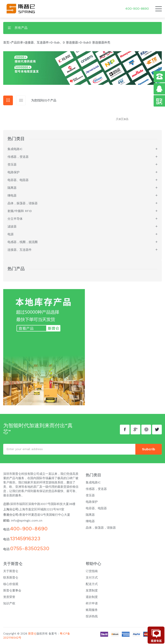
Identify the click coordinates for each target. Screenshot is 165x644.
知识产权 (9, 603)
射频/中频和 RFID (20, 211)
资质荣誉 (9, 597)
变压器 (12, 164)
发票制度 (92, 590)
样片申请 (92, 603)
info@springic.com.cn (27, 520)
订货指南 (92, 571)
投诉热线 (92, 616)
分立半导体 (15, 219)
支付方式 (92, 577)
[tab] (8, 100)
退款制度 (92, 597)
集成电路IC (15, 149)
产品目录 (17, 42)
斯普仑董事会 (12, 590)
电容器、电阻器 (18, 180)
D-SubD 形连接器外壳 (95, 42)
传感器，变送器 (18, 157)
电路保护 (14, 172)
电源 (11, 234)
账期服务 (92, 610)
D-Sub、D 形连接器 (64, 42)
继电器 (12, 195)
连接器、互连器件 (37, 42)
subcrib (149, 449)
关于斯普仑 (11, 571)
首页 (6, 42)
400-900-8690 (137, 9)
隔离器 (12, 188)
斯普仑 (32, 634)
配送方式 (92, 584)
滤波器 (12, 226)
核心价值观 (11, 584)
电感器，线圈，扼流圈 (23, 242)
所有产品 (18, 28)
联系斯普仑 (11, 577)
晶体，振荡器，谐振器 (23, 203)
